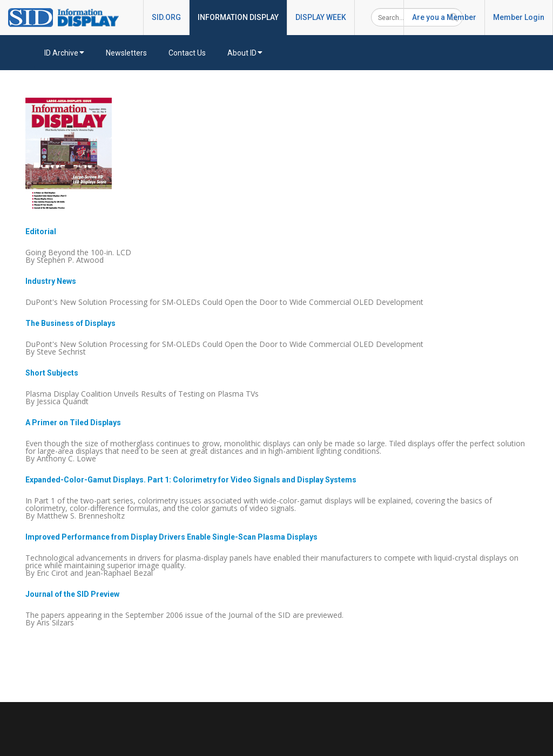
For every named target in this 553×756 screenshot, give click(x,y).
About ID (245, 53)
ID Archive (64, 53)
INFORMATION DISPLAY (238, 17)
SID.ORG (166, 17)
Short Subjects (52, 373)
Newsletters (126, 53)
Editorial (41, 231)
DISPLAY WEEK (321, 17)
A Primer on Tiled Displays (73, 423)
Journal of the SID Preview (72, 594)
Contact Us (187, 53)
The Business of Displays (70, 323)
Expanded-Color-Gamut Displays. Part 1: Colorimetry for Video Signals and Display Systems (191, 480)
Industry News (51, 281)
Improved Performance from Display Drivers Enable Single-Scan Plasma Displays (171, 537)
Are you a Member (444, 17)
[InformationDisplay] (69, 16)
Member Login (519, 17)
